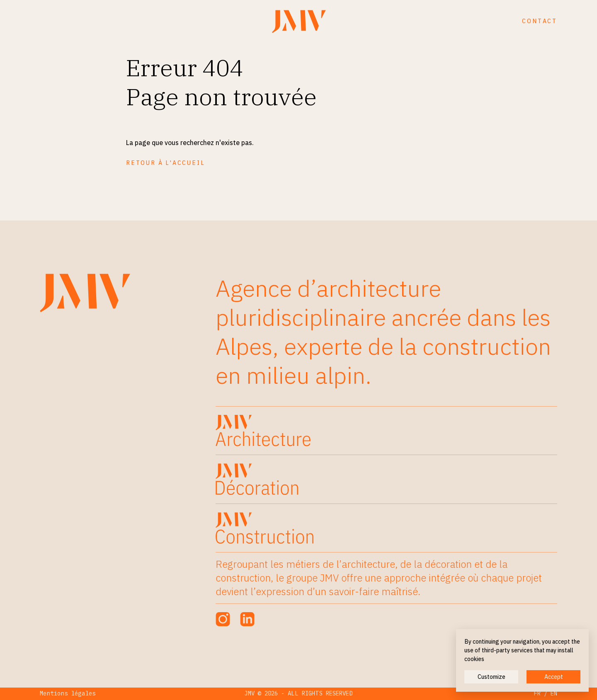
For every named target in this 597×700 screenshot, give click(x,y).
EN (554, 693)
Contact (540, 21)
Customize (491, 677)
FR (537, 693)
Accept (554, 677)
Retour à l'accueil (165, 163)
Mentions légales (68, 693)
